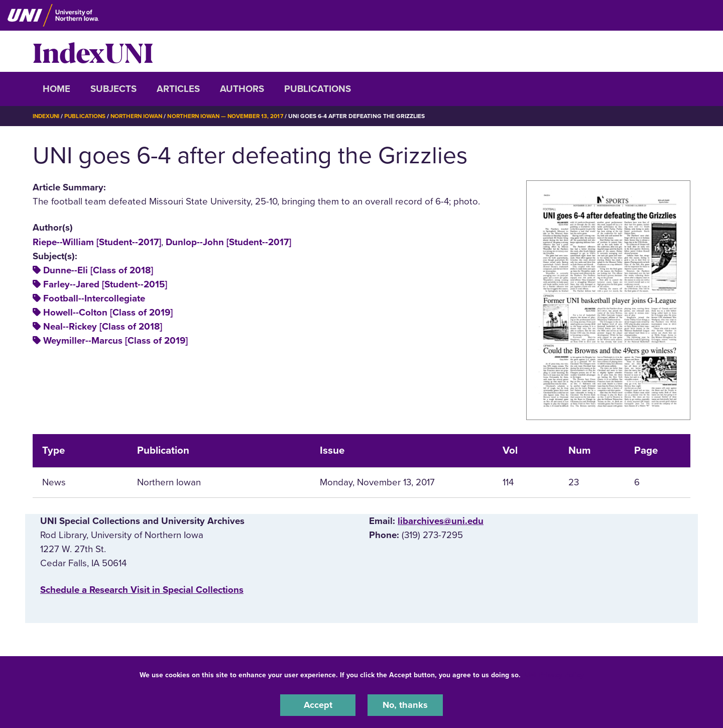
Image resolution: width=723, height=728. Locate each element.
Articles (178, 89)
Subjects (113, 89)
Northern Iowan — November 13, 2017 (233, 116)
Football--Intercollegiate (94, 298)
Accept (318, 705)
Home (56, 89)
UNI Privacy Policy (554, 674)
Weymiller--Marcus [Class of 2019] (115, 341)
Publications (318, 89)
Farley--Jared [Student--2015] (105, 284)
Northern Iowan (141, 116)
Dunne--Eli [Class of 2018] (98, 270)
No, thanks (405, 705)
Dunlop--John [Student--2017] (228, 242)
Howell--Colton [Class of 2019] (108, 313)
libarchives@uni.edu (441, 521)
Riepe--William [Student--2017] (97, 242)
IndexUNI (93, 51)
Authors (242, 89)
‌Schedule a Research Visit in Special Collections (142, 589)
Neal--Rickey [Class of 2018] (103, 327)
